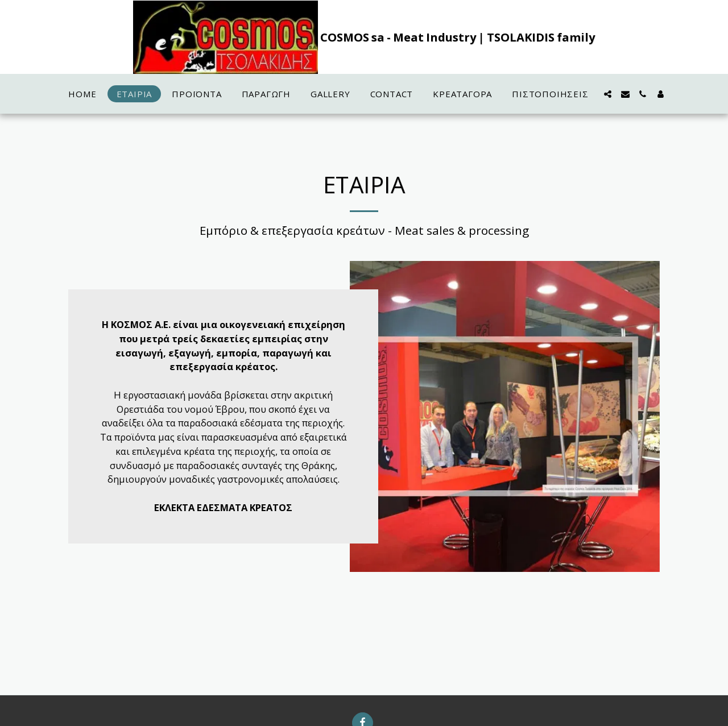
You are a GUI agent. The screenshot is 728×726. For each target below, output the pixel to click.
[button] (608, 94)
